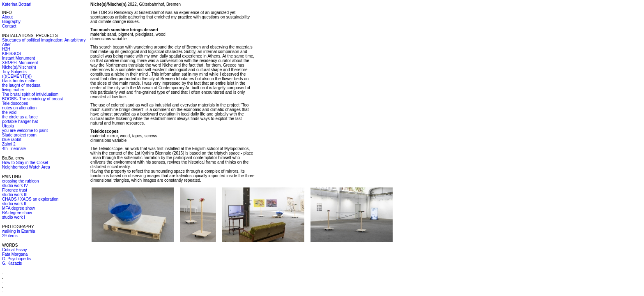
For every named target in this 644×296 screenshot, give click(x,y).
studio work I (14, 217)
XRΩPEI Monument (20, 63)
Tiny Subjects (14, 72)
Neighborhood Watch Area (26, 167)
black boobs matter (20, 81)
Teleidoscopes (15, 103)
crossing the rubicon (21, 181)
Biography (11, 22)
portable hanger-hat (20, 121)
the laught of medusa (21, 85)
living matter (13, 90)
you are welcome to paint (25, 131)
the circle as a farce (20, 117)
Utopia (8, 126)
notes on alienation (19, 108)
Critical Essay (15, 250)
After (6, 45)
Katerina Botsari (17, 4)
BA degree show (17, 213)
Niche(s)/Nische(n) (19, 67)
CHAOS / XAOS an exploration (30, 199)
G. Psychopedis (16, 259)
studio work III (15, 195)
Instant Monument (18, 58)
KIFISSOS (11, 54)
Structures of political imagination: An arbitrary (44, 40)
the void (9, 112)
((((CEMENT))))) (17, 76)
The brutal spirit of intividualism (30, 94)
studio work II (14, 204)
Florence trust (15, 190)
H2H (6, 49)
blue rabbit (12, 140)
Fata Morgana (15, 254)
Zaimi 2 (9, 144)
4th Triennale (14, 149)
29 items (10, 236)
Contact (9, 26)
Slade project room (19, 135)
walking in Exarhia (19, 231)
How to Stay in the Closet (25, 163)
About (7, 17)
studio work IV (15, 186)
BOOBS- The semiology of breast (32, 99)
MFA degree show (18, 208)
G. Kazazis (12, 263)
